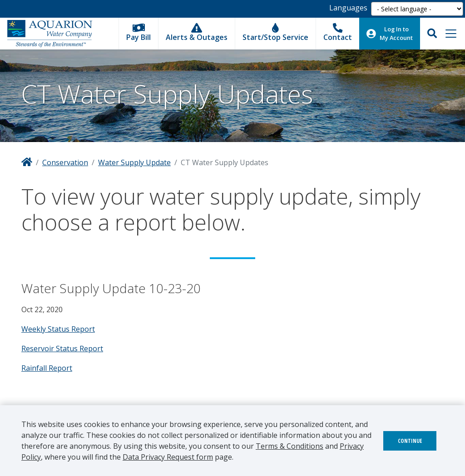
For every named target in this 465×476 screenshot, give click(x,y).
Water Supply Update (134, 162)
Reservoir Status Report (62, 348)
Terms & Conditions (289, 446)
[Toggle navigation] (451, 34)
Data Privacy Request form (168, 457)
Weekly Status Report (58, 329)
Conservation (65, 162)
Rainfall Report (47, 368)
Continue (410, 441)
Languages (348, 8)
